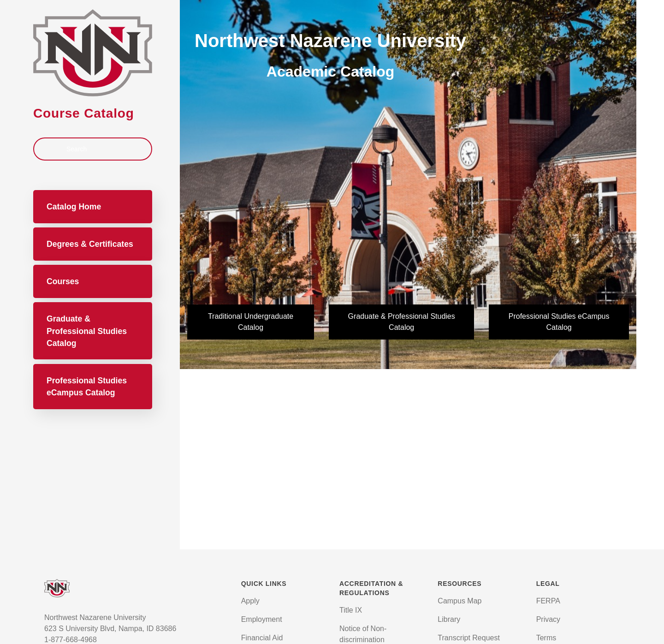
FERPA (548, 601)
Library (449, 619)
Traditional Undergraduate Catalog (251, 322)
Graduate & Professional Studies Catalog (87, 331)
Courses (63, 281)
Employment (262, 619)
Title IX (351, 610)
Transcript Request (469, 638)
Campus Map (459, 601)
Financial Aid (262, 638)
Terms (546, 638)
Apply (250, 601)
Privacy (548, 619)
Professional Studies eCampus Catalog (87, 387)
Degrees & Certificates (90, 244)
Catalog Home (74, 207)
